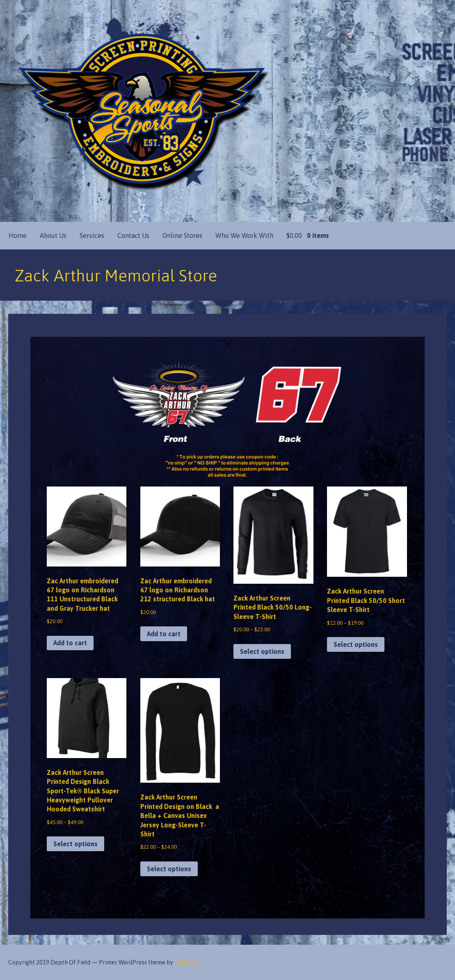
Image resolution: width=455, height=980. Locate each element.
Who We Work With (244, 235)
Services (92, 235)
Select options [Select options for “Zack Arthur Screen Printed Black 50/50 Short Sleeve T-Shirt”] (356, 644)
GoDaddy (186, 962)
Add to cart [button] (70, 643)
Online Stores (182, 235)
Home (18, 235)
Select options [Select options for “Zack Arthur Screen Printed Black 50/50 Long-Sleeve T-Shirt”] (262, 651)
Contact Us (133, 235)
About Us (53, 235)
